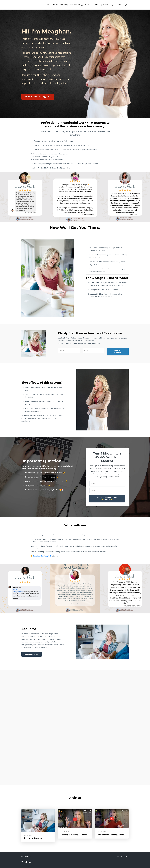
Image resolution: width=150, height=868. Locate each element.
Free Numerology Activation (80, 5)
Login (126, 5)
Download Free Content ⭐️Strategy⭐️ (107, 499)
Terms (119, 856)
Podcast (118, 5)
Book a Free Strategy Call (38, 97)
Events (95, 5)
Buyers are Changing (33, 838)
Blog (112, 5)
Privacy (126, 856)
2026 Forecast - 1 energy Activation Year (114, 835)
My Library (104, 5)
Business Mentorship (60, 5)
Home (48, 5)
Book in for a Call (32, 654)
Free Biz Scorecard (118, 351)
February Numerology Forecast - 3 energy (78, 835)
